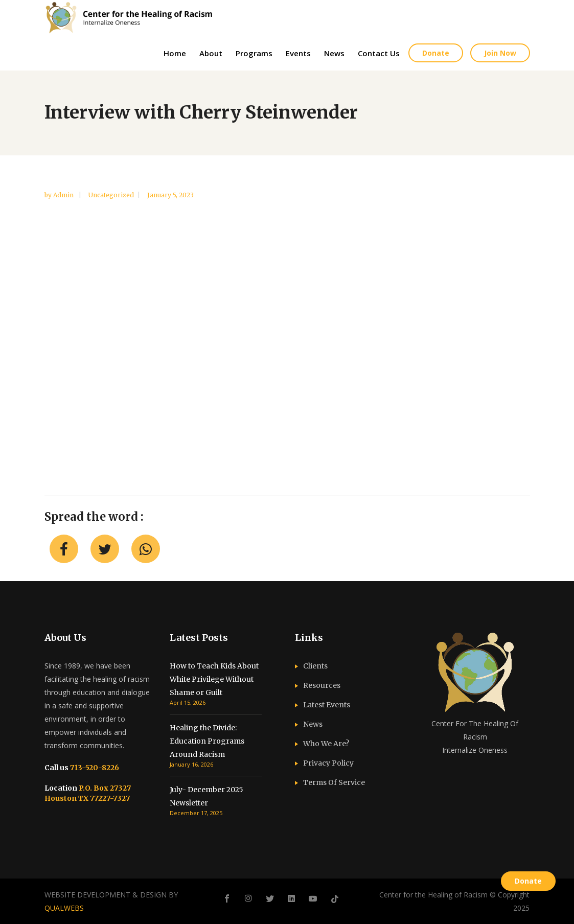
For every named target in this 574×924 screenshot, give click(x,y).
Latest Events (327, 705)
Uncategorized (111, 195)
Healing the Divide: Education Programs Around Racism (207, 741)
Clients (315, 666)
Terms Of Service (334, 782)
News (313, 724)
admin (64, 195)
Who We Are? (326, 744)
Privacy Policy (328, 763)
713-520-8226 (94, 768)
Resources (322, 685)
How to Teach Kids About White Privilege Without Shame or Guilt (214, 679)
